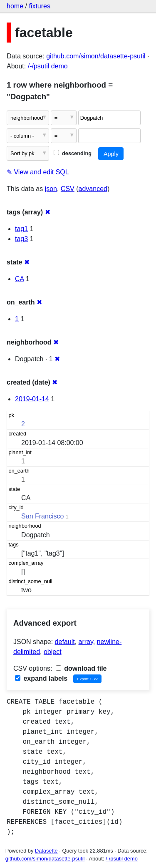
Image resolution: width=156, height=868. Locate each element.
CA (19, 279)
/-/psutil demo (48, 66)
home (15, 6)
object (53, 652)
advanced (93, 189)
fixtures (40, 6)
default (65, 642)
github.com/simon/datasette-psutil (96, 56)
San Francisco (42, 516)
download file (81, 668)
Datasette (46, 851)
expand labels (41, 678)
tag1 (21, 229)
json (51, 189)
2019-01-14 (32, 399)
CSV (68, 189)
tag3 (21, 239)
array (86, 642)
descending (73, 153)
